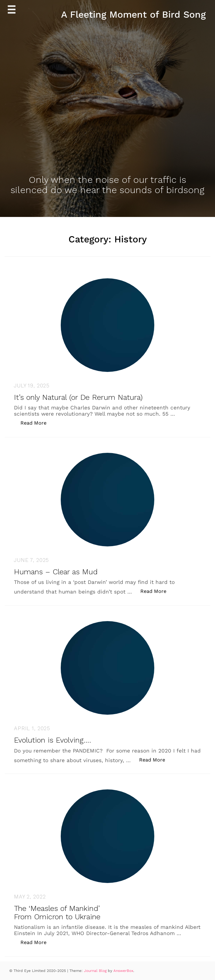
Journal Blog (96, 971)
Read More (37, 423)
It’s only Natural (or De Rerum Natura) (78, 397)
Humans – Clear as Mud (56, 572)
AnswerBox (123, 971)
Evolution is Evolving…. (53, 740)
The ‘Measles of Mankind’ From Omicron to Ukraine (57, 912)
